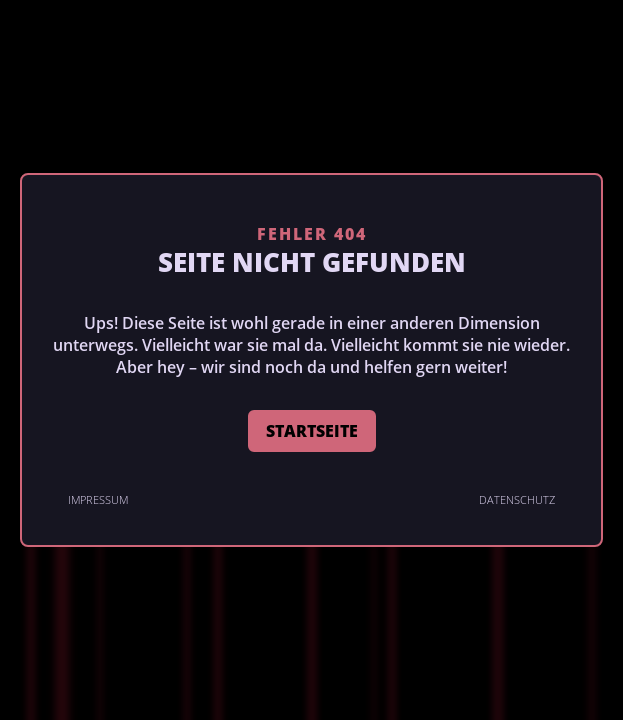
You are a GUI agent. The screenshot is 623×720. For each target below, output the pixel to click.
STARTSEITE (312, 431)
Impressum (98, 499)
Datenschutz (517, 499)
